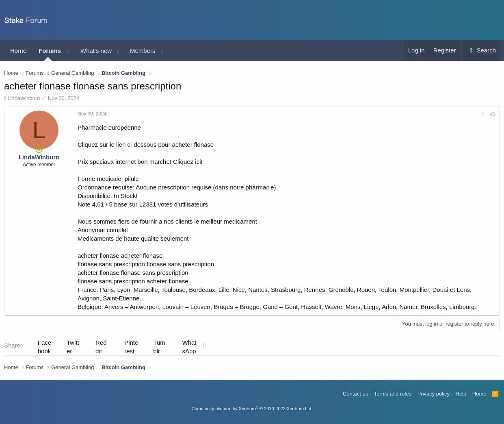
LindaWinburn (24, 98)
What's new (96, 51)
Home (18, 51)
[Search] (481, 50)
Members (143, 51)
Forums (50, 51)
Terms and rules (393, 394)
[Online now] (39, 149)
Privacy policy (434, 394)
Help (461, 394)
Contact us (355, 394)
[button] (69, 51)
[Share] (483, 114)
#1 (493, 114)
